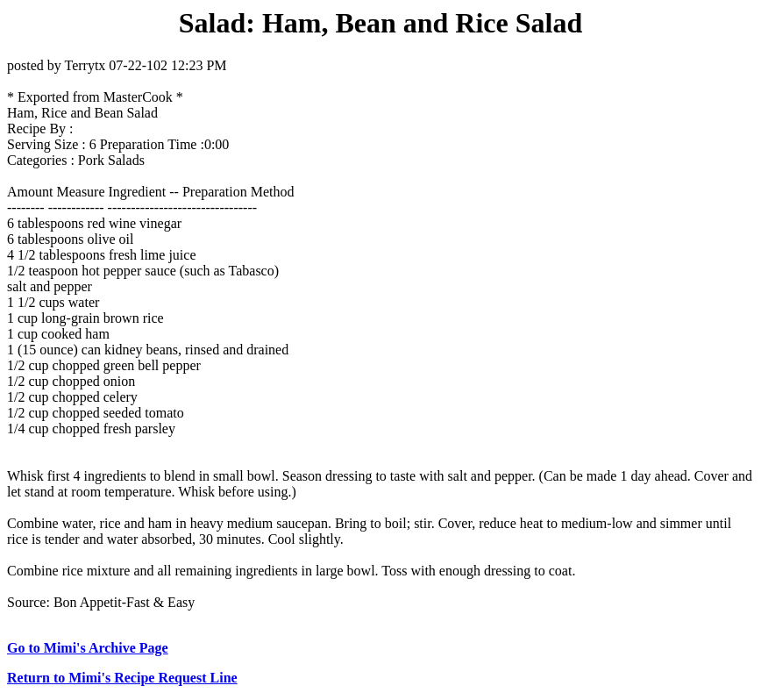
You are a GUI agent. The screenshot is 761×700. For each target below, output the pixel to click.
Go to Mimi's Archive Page (88, 648)
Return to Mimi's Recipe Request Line (122, 678)
